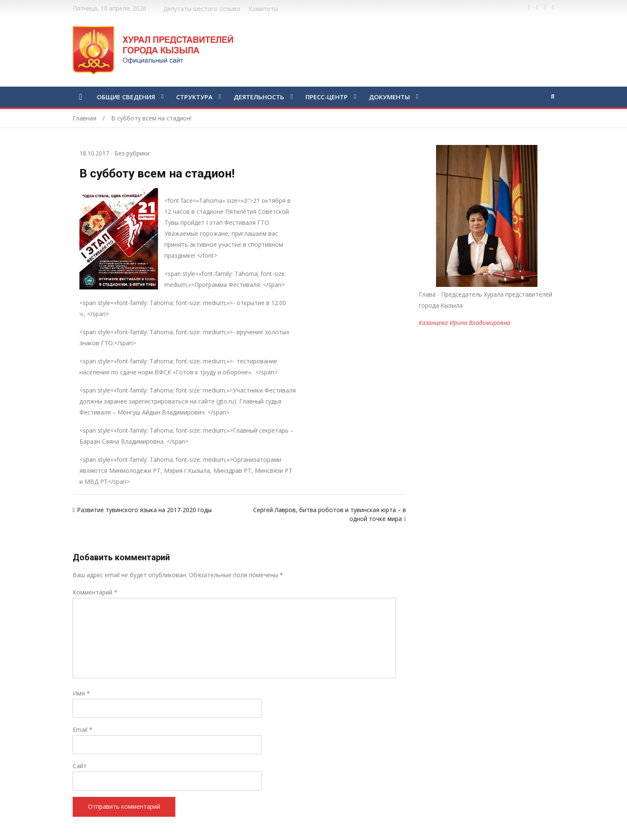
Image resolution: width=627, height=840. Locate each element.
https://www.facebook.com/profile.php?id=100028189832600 (529, 8)
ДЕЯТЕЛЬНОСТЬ (259, 97)
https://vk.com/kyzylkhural (545, 8)
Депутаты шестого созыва (202, 9)
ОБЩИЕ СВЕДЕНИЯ (126, 97)
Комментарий (95, 592)
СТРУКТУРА (194, 97)
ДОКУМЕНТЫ (389, 97)
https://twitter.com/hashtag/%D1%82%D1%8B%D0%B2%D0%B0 (537, 8)
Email (83, 730)
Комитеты (263, 9)
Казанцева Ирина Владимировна (465, 323)
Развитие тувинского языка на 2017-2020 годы (144, 510)
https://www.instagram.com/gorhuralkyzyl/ (553, 8)
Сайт (80, 766)
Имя (81, 693)
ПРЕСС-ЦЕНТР (327, 97)
